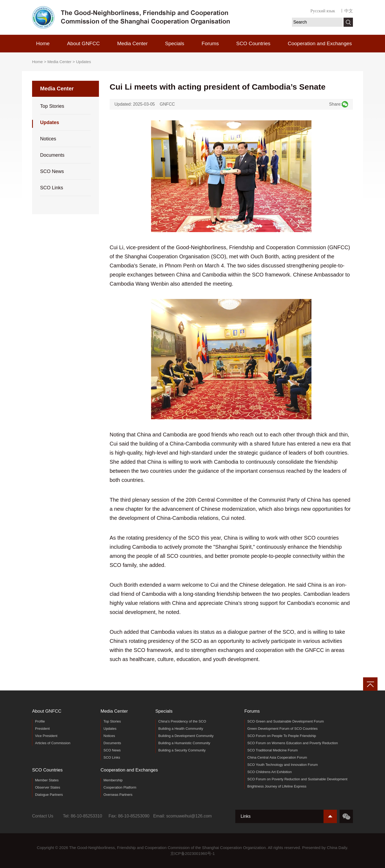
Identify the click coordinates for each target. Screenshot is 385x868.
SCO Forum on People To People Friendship (282, 736)
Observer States (48, 787)
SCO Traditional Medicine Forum (273, 750)
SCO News (52, 171)
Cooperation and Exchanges (320, 43)
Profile (40, 721)
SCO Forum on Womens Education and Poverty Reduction (293, 743)
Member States (47, 780)
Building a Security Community (182, 750)
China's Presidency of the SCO (182, 721)
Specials (175, 43)
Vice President (46, 736)
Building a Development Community (186, 736)
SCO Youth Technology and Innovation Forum (283, 765)
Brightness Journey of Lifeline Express (277, 786)
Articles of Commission (53, 743)
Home (43, 43)
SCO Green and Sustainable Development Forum (286, 721)
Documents (52, 155)
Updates (83, 62)
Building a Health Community (181, 729)
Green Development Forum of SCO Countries (282, 729)
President (42, 729)
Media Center (132, 43)
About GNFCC (83, 43)
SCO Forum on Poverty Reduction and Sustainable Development (297, 779)
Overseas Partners (118, 795)
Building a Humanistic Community (184, 743)
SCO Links (52, 188)
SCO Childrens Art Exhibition (269, 772)
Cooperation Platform (120, 787)
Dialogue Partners (49, 795)
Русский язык (323, 11)
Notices (48, 139)
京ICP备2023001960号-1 (193, 853)
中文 (349, 11)
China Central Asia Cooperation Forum (277, 757)
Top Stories (52, 106)
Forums (210, 43)
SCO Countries (253, 43)
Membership (113, 780)
